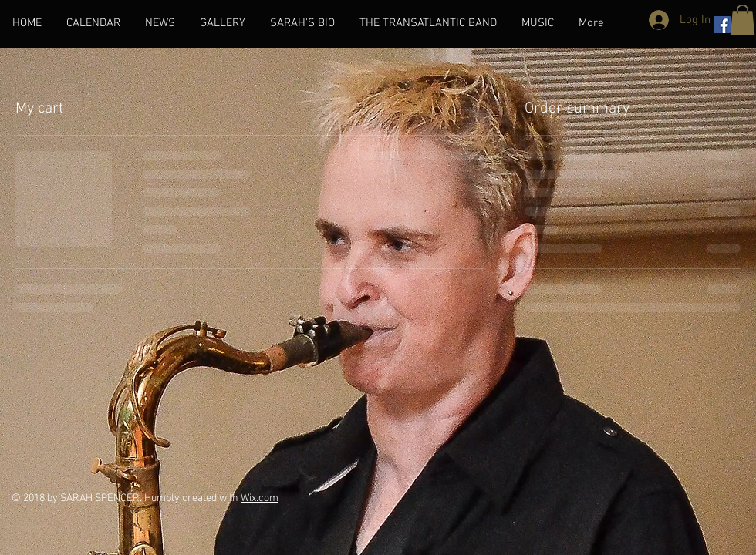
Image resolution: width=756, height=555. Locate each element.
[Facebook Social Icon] (722, 25)
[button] (742, 20)
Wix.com (260, 498)
